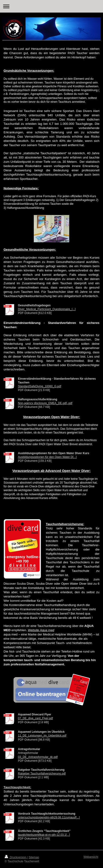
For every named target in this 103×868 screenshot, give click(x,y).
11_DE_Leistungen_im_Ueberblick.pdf (42, 736)
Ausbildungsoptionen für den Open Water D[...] (47, 457)
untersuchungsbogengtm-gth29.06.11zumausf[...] (49, 817)
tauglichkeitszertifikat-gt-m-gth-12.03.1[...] (44, 835)
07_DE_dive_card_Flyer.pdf (35, 718)
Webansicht (91, 857)
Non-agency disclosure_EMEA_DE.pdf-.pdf (45, 403)
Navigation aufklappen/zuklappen (51, 6)
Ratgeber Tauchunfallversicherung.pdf (42, 774)
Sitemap (34, 857)
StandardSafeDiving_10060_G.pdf (40, 386)
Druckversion (16, 857)
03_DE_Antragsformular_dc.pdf (38, 757)
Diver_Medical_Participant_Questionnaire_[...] (47, 309)
